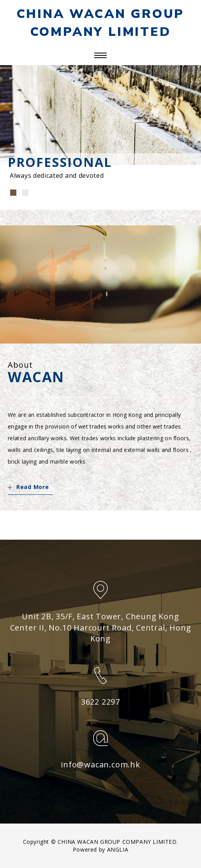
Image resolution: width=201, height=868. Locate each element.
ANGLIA (118, 849)
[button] (13, 193)
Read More (28, 487)
